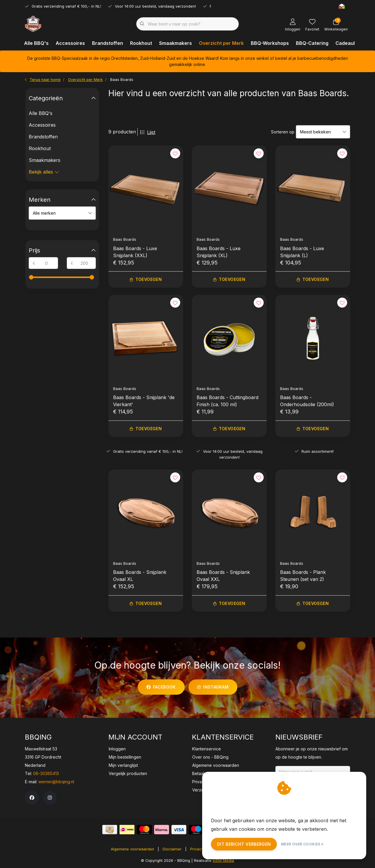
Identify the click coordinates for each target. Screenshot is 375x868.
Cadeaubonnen (353, 43)
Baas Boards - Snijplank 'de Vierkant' (144, 401)
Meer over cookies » (302, 844)
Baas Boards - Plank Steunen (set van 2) (303, 576)
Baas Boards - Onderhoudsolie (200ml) (307, 401)
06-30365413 (46, 773)
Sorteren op (283, 132)
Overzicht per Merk (221, 43)
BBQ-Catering (312, 43)
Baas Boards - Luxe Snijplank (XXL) (135, 252)
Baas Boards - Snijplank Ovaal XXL (223, 576)
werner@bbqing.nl (56, 782)
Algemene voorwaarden (132, 849)
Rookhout (141, 43)
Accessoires (70, 43)
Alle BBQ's (36, 43)
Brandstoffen (108, 43)
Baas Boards (122, 80)
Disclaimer (172, 849)
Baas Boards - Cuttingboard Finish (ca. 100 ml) (227, 401)
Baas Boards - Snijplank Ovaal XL (140, 576)
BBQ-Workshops (270, 43)
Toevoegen (146, 280)
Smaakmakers (175, 43)
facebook (161, 687)
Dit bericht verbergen (244, 844)
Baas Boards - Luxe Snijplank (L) (302, 252)
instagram (213, 687)
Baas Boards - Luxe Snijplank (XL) (219, 252)
